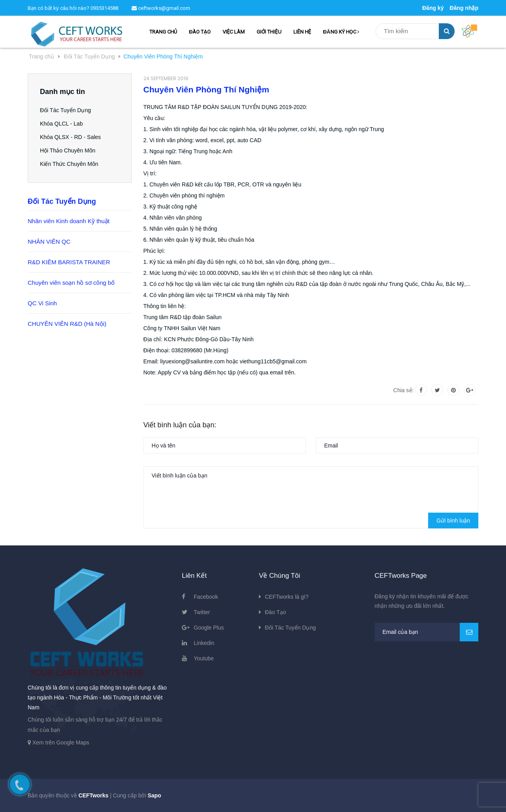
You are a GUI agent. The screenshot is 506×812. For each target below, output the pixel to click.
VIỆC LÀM (234, 32)
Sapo (154, 795)
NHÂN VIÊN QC (49, 242)
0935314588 (104, 8)
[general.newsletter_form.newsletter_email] (427, 632)
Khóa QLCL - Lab (61, 124)
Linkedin (204, 643)
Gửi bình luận (453, 521)
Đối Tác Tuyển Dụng (65, 110)
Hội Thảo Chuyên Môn (68, 150)
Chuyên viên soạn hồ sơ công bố (71, 283)
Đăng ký (433, 8)
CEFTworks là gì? (287, 597)
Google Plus (209, 628)
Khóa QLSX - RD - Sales (70, 137)
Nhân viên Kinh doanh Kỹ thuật (69, 221)
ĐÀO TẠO (200, 32)
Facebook (206, 597)
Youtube (204, 658)
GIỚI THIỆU (269, 32)
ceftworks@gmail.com (161, 8)
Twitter (202, 612)
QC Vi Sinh (42, 303)
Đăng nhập (464, 8)
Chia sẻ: (404, 390)
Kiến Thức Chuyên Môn (69, 164)
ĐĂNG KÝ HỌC (341, 32)
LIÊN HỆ (302, 32)
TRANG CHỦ (163, 32)
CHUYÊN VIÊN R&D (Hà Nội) (67, 324)
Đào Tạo (276, 612)
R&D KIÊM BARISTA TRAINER (69, 262)
